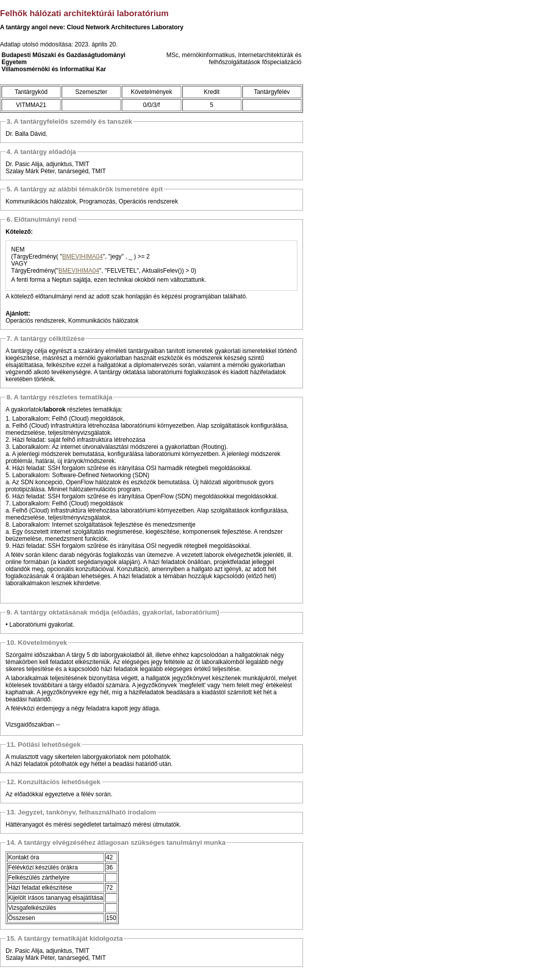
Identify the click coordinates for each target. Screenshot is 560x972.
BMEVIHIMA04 (83, 257)
